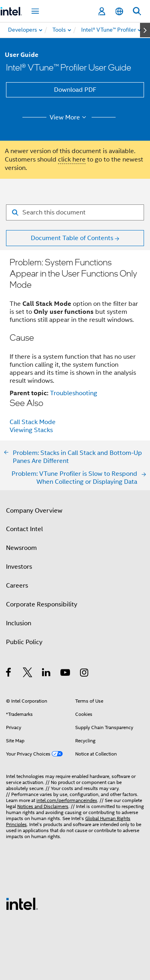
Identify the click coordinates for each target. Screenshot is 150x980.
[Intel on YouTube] (66, 674)
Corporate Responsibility (42, 604)
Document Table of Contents (72, 238)
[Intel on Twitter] (28, 674)
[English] (119, 11)
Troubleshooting (74, 393)
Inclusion (19, 623)
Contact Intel (24, 529)
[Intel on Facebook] (9, 674)
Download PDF (75, 90)
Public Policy (24, 642)
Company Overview (34, 511)
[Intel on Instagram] (85, 674)
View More (69, 117)
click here (72, 160)
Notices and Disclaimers (43, 806)
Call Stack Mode (33, 422)
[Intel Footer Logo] (22, 903)
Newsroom (21, 548)
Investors (19, 567)
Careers (17, 586)
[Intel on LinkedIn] (47, 674)
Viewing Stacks (31, 430)
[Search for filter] (75, 212)
